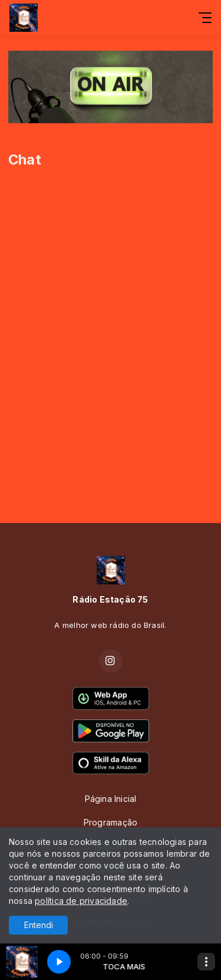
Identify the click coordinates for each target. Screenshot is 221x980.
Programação (111, 822)
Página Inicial (111, 799)
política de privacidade (81, 901)
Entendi (39, 925)
